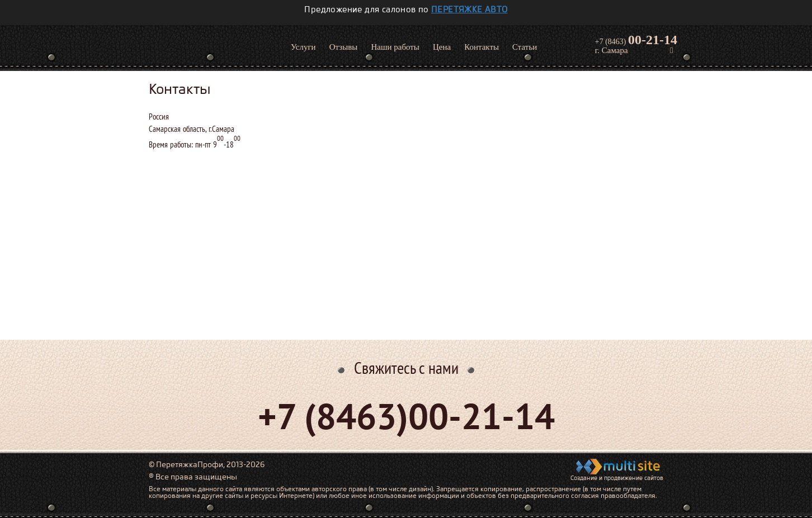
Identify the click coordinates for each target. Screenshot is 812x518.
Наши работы (395, 47)
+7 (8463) (636, 40)
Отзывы (344, 47)
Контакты (481, 47)
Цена (442, 47)
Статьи (525, 47)
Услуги (303, 47)
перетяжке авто (469, 9)
